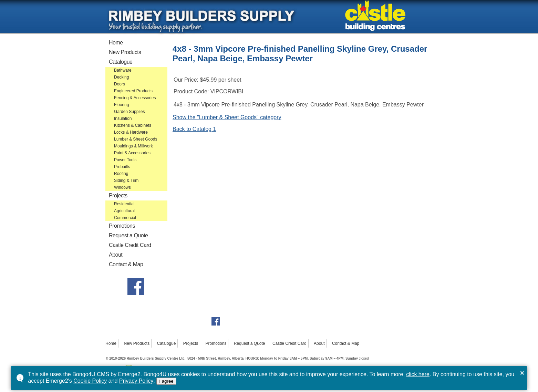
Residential (124, 204)
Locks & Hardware (131, 132)
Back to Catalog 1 (194, 129)
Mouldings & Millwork (133, 146)
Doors (120, 84)
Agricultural (124, 211)
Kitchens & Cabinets (133, 125)
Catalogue (121, 62)
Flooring (121, 105)
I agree (166, 381)
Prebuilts (122, 167)
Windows (122, 187)
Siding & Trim (126, 180)
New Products (125, 52)
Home (116, 43)
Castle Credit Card (130, 245)
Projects (118, 195)
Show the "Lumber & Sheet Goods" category (227, 117)
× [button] (522, 373)
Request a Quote (128, 235)
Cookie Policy (90, 381)
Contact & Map (126, 264)
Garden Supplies (129, 112)
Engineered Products (133, 91)
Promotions (122, 226)
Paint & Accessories (132, 153)
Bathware (123, 70)
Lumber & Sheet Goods (136, 139)
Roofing (121, 174)
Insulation (123, 118)
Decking (121, 77)
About (116, 255)
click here (418, 374)
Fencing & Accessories (135, 98)
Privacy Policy (136, 381)
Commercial (125, 218)
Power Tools (125, 160)
